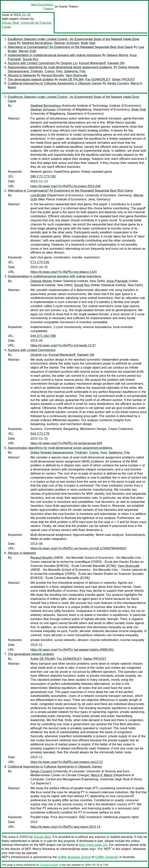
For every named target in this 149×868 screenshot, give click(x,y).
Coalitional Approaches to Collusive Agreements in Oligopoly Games (55, 83)
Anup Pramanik (117, 281)
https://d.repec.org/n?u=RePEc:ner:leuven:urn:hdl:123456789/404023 (78, 548)
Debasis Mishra (117, 55)
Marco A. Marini (102, 775)
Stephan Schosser (66, 43)
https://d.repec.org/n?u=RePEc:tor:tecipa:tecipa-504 (66, 443)
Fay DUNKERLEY (98, 79)
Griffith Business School (74, 857)
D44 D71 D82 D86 (43, 336)
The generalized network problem (31, 79)
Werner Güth (27, 51)
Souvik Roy (30, 59)
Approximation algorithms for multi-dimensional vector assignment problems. (60, 67)
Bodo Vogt (88, 43)
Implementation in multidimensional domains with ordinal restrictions (55, 55)
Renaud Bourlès (52, 75)
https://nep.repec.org (93, 845)
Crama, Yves (53, 71)
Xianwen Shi (116, 63)
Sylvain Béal (10, 23)
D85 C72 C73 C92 (43, 176)
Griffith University (107, 857)
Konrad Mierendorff (92, 63)
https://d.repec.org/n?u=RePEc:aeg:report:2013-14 (65, 827)
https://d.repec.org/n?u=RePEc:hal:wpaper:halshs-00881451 (72, 650)
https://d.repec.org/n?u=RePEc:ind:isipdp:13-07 (63, 345)
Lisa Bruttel (38, 195)
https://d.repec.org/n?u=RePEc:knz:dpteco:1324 (64, 272)
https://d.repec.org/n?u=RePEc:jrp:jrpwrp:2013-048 (66, 186)
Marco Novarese (44, 849)
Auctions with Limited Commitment (32, 63)
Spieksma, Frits (75, 71)
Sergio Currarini (118, 83)
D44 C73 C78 (40, 434)
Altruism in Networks (22, 75)
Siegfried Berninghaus (37, 43)
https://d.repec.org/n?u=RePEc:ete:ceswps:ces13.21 (67, 762)
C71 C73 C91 (40, 262)
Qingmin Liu (69, 63)
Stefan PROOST (123, 79)
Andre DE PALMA (71, 79)
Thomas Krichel (49, 865)
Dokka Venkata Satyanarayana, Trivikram (59, 453)
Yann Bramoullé (76, 75)
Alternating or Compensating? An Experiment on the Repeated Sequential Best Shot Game (70, 47)
